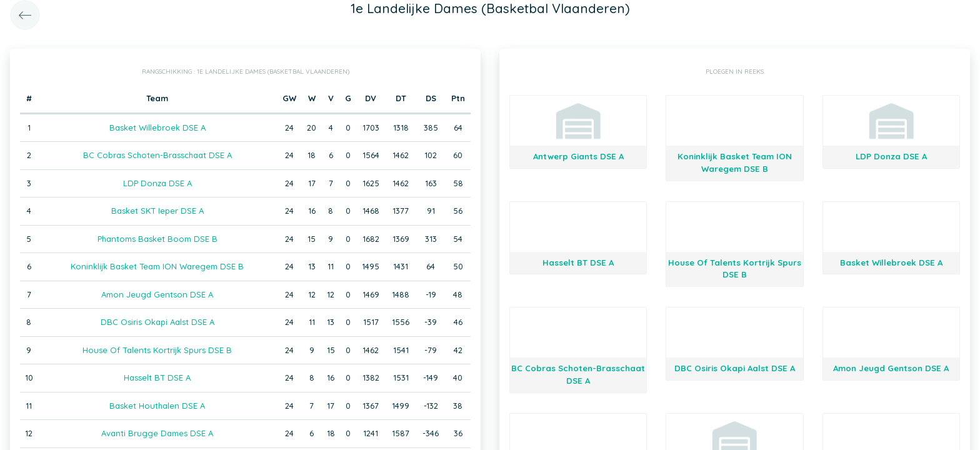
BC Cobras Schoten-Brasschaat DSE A (157, 155)
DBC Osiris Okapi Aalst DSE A (157, 322)
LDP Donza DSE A (157, 183)
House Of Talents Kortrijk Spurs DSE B (157, 350)
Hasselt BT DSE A (157, 377)
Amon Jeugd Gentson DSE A (157, 294)
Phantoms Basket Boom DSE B (157, 239)
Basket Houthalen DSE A (157, 406)
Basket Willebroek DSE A (157, 127)
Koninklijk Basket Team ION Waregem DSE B (157, 266)
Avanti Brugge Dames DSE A (157, 433)
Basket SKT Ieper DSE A (157, 211)
